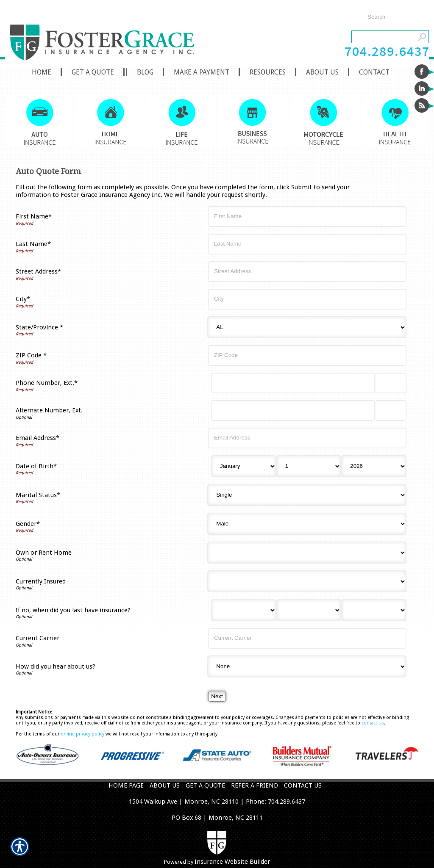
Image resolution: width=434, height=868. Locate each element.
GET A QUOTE (205, 785)
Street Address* (38, 271)
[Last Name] (307, 244)
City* (23, 299)
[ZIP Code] (307, 355)
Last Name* (33, 244)
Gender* (28, 524)
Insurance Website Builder (232, 862)
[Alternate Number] (293, 411)
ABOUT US (165, 785)
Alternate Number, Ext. (49, 410)
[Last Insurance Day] (309, 610)
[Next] (217, 696)
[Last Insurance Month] (244, 610)
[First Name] (307, 217)
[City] (307, 299)
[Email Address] (307, 438)
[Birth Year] (374, 466)
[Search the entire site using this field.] (394, 17)
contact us (373, 723)
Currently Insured (41, 581)
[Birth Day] (309, 466)
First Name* (34, 216)
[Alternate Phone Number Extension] (391, 411)
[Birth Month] (244, 466)
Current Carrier (38, 638)
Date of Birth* (36, 466)
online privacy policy (82, 734)
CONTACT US (303, 785)
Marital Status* (38, 495)
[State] (307, 327)
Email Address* (38, 438)
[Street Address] (307, 272)
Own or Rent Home (44, 553)
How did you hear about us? (56, 666)
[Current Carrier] (307, 638)
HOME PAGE (126, 785)
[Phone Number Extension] (391, 383)
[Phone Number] (293, 383)
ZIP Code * (31, 355)
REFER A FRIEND (255, 785)
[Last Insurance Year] (374, 610)
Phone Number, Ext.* (47, 383)
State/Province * (39, 327)
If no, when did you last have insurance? (73, 610)
